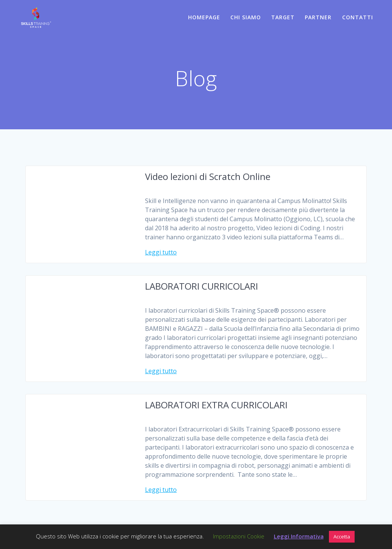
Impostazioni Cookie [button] (239, 536)
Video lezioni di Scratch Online (208, 176)
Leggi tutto (161, 252)
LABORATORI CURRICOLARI (201, 286)
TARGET (283, 17)
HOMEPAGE (204, 17)
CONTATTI (358, 17)
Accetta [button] (342, 537)
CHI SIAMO (246, 17)
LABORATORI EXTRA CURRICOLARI (216, 405)
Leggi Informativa (299, 536)
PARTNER (318, 17)
